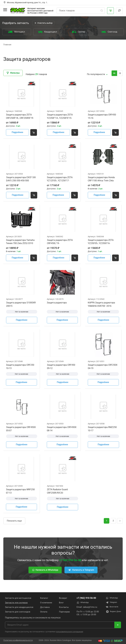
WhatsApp (82, 602)
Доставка (44, 607)
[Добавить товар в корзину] (35, 133)
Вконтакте (111, 607)
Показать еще (14, 526)
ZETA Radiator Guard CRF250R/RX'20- (57, 497)
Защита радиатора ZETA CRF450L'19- (60, 244)
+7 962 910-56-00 (70, 566)
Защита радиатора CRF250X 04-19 (103, 370)
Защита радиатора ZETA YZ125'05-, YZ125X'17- (60, 180)
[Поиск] (102, 11)
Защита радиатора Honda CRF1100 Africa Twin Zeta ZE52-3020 (102, 181)
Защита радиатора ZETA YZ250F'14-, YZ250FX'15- (60, 117)
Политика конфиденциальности (18, 640)
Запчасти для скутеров (16, 602)
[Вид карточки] (114, 73)
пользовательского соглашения (69, 632)
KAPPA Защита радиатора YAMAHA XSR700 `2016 (102, 307)
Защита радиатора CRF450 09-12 (61, 370)
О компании (46, 602)
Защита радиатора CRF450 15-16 (102, 117)
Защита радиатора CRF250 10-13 (20, 370)
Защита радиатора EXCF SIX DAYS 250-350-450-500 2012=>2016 (21, 181)
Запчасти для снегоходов (18, 612)
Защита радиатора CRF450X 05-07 (21, 433)
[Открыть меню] (5, 10)
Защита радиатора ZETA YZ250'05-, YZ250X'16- (101, 244)
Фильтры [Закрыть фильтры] (13, 73)
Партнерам (63, 612)
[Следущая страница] (120, 526)
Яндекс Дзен (112, 612)
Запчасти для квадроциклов (19, 607)
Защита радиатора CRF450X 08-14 (62, 433)
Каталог (44, 598)
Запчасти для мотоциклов (18, 598)
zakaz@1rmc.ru (89, 607)
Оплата (43, 612)
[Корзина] (110, 11)
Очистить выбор (43, 23)
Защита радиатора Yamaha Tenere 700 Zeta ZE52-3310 (21, 244)
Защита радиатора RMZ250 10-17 (103, 433)
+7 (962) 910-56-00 (85, 598)
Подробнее (18, 133)
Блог (60, 602)
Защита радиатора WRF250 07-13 (21, 497)
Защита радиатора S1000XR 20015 (21, 307)
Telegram (110, 602)
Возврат (62, 598)
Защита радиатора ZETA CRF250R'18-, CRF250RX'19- (20, 117)
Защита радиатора (57, 306)
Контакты (63, 607)
